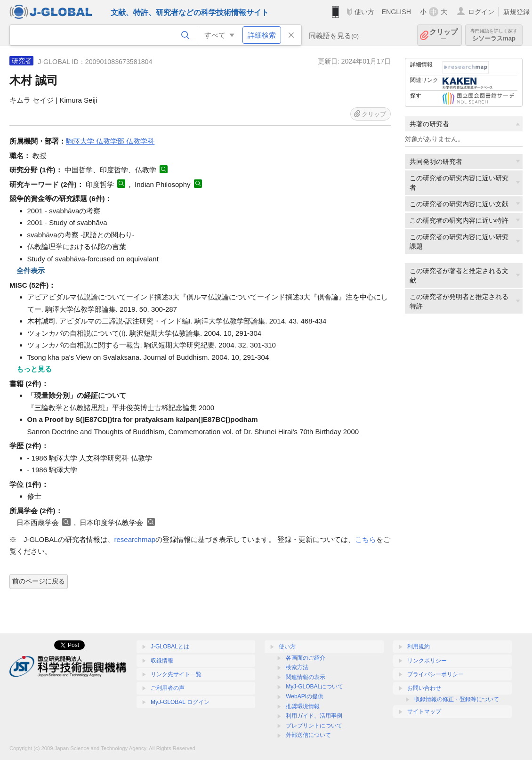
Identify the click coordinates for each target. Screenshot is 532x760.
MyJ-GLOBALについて (314, 687)
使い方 (364, 12)
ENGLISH (396, 12)
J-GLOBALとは (170, 647)
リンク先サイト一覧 (176, 674)
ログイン (481, 12)
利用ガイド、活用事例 (314, 716)
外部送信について (308, 735)
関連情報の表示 (306, 677)
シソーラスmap (494, 35)
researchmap (135, 539)
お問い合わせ (424, 688)
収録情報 (162, 661)
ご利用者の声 (168, 688)
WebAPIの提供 (305, 696)
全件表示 (31, 271)
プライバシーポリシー (435, 674)
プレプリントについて (314, 726)
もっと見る (34, 369)
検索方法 (297, 667)
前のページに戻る (39, 581)
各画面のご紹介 (306, 658)
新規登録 (516, 12)
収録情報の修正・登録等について (457, 699)
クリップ (443, 35)
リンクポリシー (427, 661)
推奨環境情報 (303, 706)
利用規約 (419, 647)
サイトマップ (424, 711)
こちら (366, 539)
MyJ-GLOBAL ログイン (180, 702)
